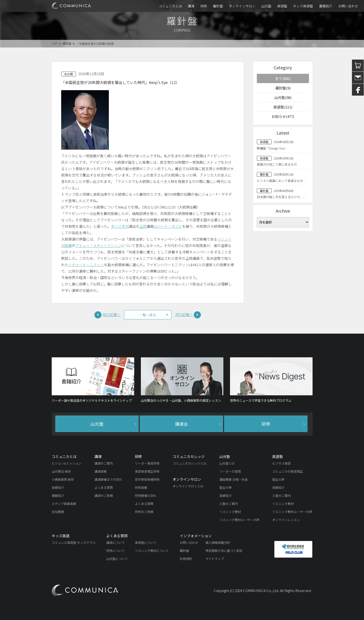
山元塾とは (227, 463)
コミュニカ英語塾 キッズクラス (74, 543)
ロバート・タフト (168, 226)
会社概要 (58, 512)
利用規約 (186, 559)
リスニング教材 (230, 512)
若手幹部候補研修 (147, 479)
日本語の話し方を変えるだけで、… (281, 197)
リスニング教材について (152, 551)
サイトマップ (215, 559)
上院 (143, 226)
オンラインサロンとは (188, 486)
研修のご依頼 (144, 512)
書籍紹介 (326, 6)
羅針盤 (218, 6)
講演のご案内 (104, 463)
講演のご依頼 (104, 496)
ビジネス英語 (281, 463)
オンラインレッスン (286, 520)
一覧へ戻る (148, 315)
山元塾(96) (283, 97)
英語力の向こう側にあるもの (277, 164)
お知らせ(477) (283, 116)
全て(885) (283, 78)
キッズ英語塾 (303, 6)
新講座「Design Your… (272, 148)
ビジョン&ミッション (67, 463)
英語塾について (146, 543)
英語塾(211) (283, 107)
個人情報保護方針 (218, 543)
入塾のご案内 (229, 504)
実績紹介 (58, 487)
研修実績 (141, 487)
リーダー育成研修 (147, 463)
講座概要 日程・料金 (234, 479)
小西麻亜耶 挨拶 (63, 479)
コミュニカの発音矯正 (288, 471)
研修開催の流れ (146, 496)
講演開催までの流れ (108, 479)
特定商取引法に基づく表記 (224, 551)
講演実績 (101, 471)
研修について (115, 551)
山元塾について (117, 559)
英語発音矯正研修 (147, 471)
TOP (55, 43)
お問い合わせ (348, 6)
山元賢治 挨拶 (61, 471)
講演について (115, 543)
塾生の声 (226, 487)
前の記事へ (112, 315)
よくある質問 (104, 487)
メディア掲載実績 (64, 504)
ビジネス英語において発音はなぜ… (281, 181)
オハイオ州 (120, 226)
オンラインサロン (242, 6)
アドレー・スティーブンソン (98, 245)
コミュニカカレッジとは (190, 463)
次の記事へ (184, 315)
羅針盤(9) (283, 88)
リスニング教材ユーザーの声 (239, 520)
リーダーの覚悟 (230, 471)
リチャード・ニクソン (86, 265)
